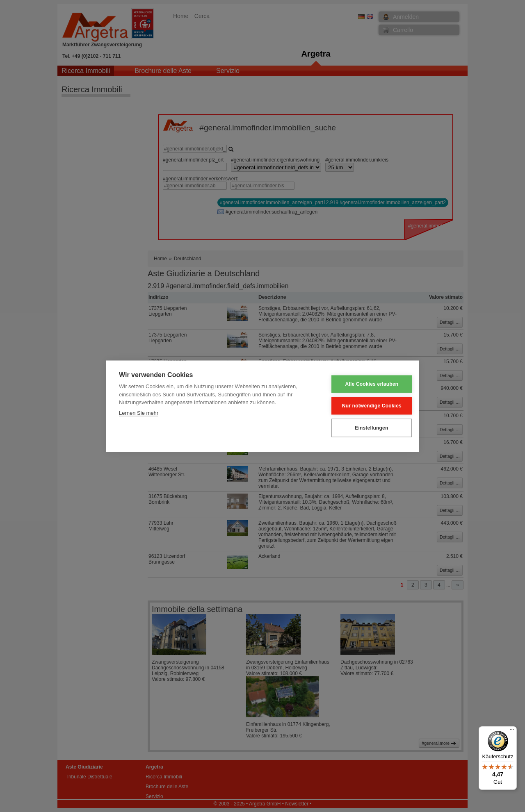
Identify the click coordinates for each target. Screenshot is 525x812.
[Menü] (512, 731)
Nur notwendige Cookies (366, 406)
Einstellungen (365, 428)
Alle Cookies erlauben (366, 384)
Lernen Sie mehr (139, 413)
